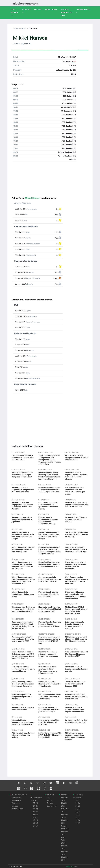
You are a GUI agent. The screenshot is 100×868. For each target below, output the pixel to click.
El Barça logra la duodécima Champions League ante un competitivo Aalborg (48, 521)
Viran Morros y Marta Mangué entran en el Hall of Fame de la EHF (77, 458)
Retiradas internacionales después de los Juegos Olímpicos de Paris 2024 (22, 475)
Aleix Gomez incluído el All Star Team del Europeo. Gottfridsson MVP (76, 654)
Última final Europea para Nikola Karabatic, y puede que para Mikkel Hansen (49, 564)
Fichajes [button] (26, 10)
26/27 (78, 800)
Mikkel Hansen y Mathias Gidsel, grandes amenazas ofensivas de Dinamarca (23, 684)
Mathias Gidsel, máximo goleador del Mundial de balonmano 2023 (49, 594)
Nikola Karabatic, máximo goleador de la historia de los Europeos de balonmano (76, 565)
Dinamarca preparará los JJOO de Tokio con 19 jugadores (49, 722)
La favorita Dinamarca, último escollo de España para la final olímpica (49, 709)
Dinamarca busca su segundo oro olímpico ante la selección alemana (23, 490)
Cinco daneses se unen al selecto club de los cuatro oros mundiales (23, 458)
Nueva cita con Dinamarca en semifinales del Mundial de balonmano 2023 (50, 609)
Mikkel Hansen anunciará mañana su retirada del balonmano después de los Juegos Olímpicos (50, 550)
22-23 (35, 812)
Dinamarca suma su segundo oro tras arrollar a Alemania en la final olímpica (76, 476)
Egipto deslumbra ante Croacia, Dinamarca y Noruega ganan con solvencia (75, 625)
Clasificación (16, 797)
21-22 (35, 814)
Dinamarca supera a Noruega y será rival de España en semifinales (75, 709)
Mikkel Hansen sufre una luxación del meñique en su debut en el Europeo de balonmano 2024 (23, 580)
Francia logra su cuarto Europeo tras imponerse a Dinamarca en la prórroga (76, 549)
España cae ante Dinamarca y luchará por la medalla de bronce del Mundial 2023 (23, 609)
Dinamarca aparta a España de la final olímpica (23, 708)
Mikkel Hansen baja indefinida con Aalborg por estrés (23, 594)
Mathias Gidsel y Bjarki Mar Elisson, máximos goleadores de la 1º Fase (50, 624)
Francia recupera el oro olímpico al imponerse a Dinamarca (22, 697)
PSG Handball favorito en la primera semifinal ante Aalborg (23, 735)
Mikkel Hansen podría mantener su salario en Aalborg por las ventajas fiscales (75, 736)
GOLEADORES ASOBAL (36, 797)
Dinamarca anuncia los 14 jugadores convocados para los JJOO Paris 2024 (77, 505)
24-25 (35, 806)
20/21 (78, 817)
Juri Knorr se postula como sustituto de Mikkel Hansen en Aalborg (76, 534)
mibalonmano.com (20, 28)
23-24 (35, 809)
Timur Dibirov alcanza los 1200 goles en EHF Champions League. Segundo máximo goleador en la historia (50, 460)
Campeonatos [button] (83, 10)
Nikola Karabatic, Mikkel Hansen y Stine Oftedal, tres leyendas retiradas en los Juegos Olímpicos (49, 476)
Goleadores (16, 800)
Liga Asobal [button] (15, 11)
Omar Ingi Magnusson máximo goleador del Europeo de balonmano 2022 (48, 655)
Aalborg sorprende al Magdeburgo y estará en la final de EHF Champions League (23, 536)
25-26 (35, 803)
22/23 (78, 812)
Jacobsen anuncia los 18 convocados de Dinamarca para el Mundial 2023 (23, 639)
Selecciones (52, 9)
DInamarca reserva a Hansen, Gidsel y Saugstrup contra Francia (50, 684)
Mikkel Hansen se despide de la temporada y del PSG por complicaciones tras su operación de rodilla (23, 655)
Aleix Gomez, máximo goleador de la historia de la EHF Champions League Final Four (77, 580)
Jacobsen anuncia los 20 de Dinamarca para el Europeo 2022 (76, 684)
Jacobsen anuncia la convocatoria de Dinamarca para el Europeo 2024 (50, 579)
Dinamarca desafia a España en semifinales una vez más (76, 669)
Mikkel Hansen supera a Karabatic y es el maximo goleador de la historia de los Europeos (22, 565)
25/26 (78, 803)
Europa (39, 9)
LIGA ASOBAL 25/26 (18, 794)
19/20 (78, 820)
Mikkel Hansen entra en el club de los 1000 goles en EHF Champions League (76, 639)
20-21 (35, 817)
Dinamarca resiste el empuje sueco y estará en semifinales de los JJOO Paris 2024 (22, 506)
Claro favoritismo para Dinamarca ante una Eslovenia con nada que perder (75, 491)
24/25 (78, 806)
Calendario (16, 803)
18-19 (35, 823)
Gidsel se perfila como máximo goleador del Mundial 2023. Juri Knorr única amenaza (75, 595)
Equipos (15, 806)
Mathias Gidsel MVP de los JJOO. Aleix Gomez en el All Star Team (50, 697)
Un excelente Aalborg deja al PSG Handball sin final (76, 721)
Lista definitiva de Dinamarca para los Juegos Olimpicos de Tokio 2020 (23, 722)
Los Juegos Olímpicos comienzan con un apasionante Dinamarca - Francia (49, 506)
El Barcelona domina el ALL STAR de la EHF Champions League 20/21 (50, 735)
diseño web (70, 866)
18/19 (78, 823)
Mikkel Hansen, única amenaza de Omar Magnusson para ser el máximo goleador (48, 670)
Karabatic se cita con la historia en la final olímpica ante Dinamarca (76, 697)
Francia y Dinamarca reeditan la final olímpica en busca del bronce (23, 669)
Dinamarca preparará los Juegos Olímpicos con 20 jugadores (22, 520)
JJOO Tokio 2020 (63, 840)
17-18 (35, 826)
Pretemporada (17, 809)
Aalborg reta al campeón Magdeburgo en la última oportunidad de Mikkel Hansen (49, 536)
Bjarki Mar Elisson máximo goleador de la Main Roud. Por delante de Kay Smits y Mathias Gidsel (23, 625)
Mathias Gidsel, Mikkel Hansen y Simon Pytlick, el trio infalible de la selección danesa (76, 610)
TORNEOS (64, 794)
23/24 (78, 809)
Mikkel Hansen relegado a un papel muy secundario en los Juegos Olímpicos (49, 490)
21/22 (78, 814)
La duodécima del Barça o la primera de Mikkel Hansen (76, 520)
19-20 (35, 820)
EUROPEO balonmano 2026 (67, 13)
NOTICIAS (49, 794)
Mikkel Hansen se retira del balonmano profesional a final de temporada (23, 549)
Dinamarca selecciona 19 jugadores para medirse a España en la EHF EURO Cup (49, 640)
